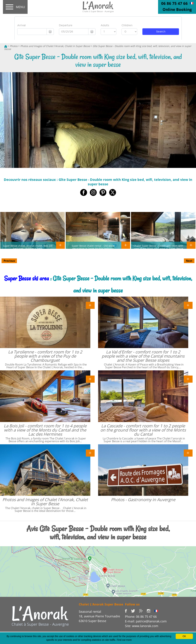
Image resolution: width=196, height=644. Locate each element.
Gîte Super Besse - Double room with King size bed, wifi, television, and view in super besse (98, 48)
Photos (14, 46)
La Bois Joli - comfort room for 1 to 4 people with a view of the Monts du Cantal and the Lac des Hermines (45, 430)
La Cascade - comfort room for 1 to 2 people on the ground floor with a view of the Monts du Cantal (143, 430)
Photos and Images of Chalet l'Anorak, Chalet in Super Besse (55, 46)
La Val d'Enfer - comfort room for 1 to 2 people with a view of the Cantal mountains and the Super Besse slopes (143, 356)
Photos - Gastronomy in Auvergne (143, 499)
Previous (9, 261)
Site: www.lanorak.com (142, 626)
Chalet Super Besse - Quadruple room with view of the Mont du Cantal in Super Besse (158, 247)
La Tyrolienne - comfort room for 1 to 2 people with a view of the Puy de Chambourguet (45, 356)
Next (189, 261)
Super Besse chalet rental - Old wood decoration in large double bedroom (93, 247)
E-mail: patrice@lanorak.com (146, 621)
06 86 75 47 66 (174, 3)
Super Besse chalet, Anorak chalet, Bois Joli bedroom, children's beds (28, 247)
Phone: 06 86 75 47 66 (141, 617)
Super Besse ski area (27, 278)
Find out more (124, 640)
